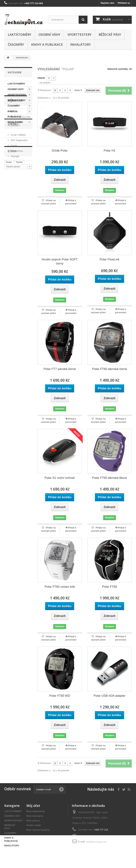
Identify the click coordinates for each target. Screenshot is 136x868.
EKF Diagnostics (19, 187)
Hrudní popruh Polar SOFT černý (60, 261)
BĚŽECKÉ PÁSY (110, 35)
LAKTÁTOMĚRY (19, 35)
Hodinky (25, 248)
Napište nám (107, 3)
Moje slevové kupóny (38, 830)
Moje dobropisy (35, 816)
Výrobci (13, 172)
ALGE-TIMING (18, 182)
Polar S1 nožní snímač (60, 478)
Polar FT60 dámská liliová (110, 478)
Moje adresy (33, 821)
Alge (8, 243)
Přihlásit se (124, 3)
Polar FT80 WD (60, 696)
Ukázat (41, 78)
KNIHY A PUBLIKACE (47, 44)
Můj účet (33, 806)
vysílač (10, 270)
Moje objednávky (36, 811)
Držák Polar (60, 151)
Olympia (15, 203)
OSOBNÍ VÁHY (49, 35)
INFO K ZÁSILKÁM (20, 151)
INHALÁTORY (80, 44)
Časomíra (11, 248)
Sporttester (21, 243)
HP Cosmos (17, 198)
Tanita (19, 238)
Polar (9, 238)
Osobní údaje (34, 825)
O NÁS (14, 145)
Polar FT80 (109, 587)
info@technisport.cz (96, 842)
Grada (14, 193)
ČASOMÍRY (16, 44)
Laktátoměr (12, 264)
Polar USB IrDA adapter (110, 696)
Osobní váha (13, 254)
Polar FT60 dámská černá (110, 369)
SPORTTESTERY (79, 35)
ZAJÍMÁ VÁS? (15, 136)
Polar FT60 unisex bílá (60, 587)
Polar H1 (109, 151)
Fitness (10, 259)
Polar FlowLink (110, 259)
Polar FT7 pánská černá (60, 369)
